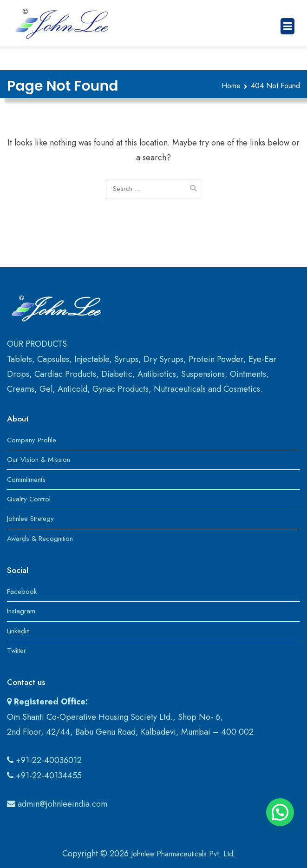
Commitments (26, 480)
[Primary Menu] (287, 26)
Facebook (22, 592)
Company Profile (32, 440)
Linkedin (18, 631)
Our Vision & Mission (39, 460)
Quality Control (29, 499)
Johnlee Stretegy (30, 519)
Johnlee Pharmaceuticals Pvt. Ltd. (183, 854)
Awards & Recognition (40, 539)
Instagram (21, 611)
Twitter (16, 651)
